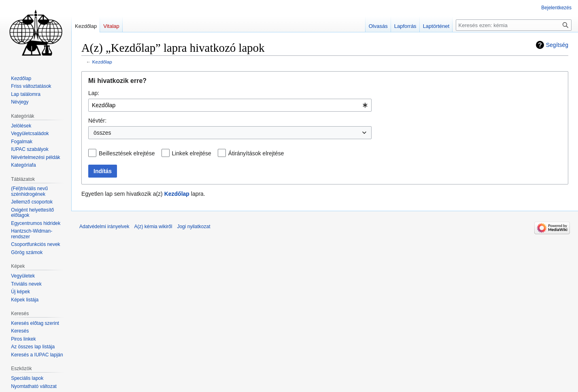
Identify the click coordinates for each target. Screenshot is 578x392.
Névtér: (97, 121)
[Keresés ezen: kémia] (514, 25)
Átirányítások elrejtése (256, 153)
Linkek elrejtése (192, 153)
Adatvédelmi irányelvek (104, 227)
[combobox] (230, 105)
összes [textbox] (102, 133)
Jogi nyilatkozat (193, 227)
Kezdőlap (102, 62)
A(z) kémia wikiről (153, 227)
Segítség (557, 45)
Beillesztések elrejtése (127, 153)
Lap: (94, 93)
